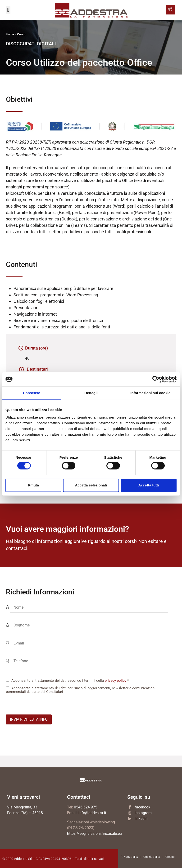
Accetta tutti (149, 485)
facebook (142, 807)
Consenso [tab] (32, 393)
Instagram (143, 813)
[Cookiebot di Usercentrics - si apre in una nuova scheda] (156, 379)
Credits (170, 857)
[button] (8, 10)
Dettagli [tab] (91, 393)
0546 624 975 (86, 807)
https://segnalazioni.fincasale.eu (94, 833)
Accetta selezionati (91, 485)
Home (10, 34)
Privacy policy (130, 857)
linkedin (141, 819)
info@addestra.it (92, 813)
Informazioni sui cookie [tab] (150, 393)
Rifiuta (33, 485)
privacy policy (116, 681)
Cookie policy (152, 857)
